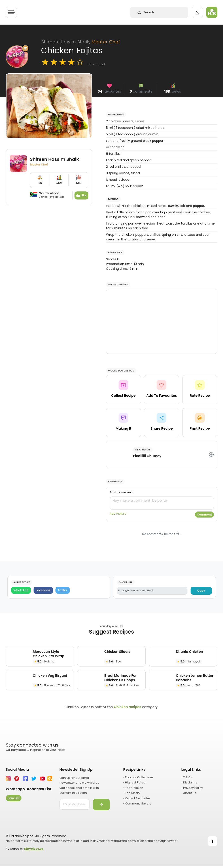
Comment (204, 515)
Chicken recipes (127, 707)
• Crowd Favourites (137, 798)
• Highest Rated (134, 782)
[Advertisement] (162, 321)
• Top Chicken (133, 788)
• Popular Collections (138, 777)
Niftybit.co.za (34, 849)
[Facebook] (43, 590)
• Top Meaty (132, 793)
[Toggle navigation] (11, 12)
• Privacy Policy (192, 788)
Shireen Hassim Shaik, (81, 42)
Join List (14, 798)
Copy (201, 591)
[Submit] (101, 805)
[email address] (75, 804)
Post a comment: (122, 492)
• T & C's (187, 777)
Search (146, 12)
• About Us (189, 793)
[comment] (162, 503)
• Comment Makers (137, 803)
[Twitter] (63, 590)
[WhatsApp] (21, 590)
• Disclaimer (190, 782)
